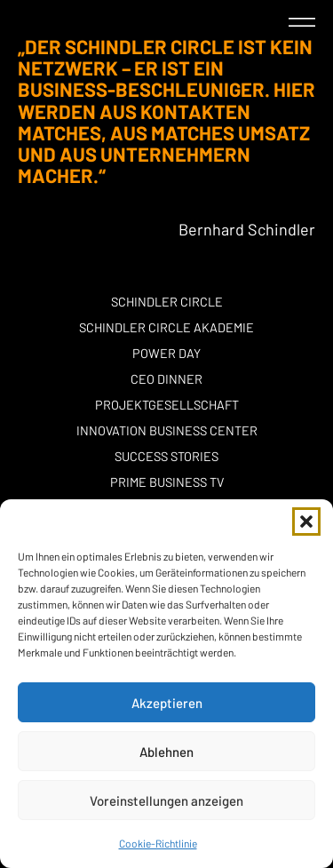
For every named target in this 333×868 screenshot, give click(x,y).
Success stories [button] (166, 456)
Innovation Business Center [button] (167, 430)
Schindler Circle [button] (167, 302)
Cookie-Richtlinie (158, 843)
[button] (306, 522)
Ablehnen (166, 752)
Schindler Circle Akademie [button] (166, 327)
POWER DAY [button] (166, 353)
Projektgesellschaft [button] (167, 405)
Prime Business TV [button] (167, 482)
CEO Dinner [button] (166, 379)
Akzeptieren (167, 703)
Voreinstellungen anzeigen (166, 800)
